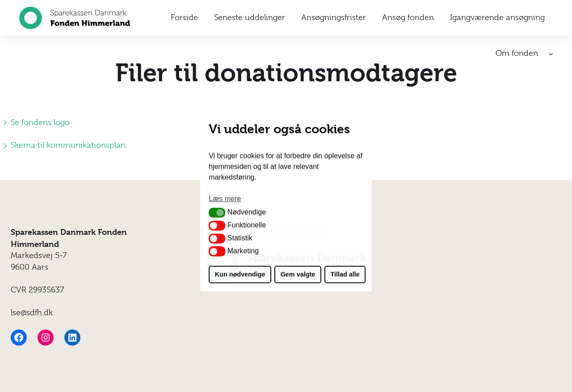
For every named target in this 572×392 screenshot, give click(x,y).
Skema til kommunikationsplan (63, 145)
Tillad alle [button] (345, 275)
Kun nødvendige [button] (240, 275)
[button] (217, 213)
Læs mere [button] (225, 198)
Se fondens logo (35, 122)
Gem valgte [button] (298, 275)
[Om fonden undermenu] (551, 54)
